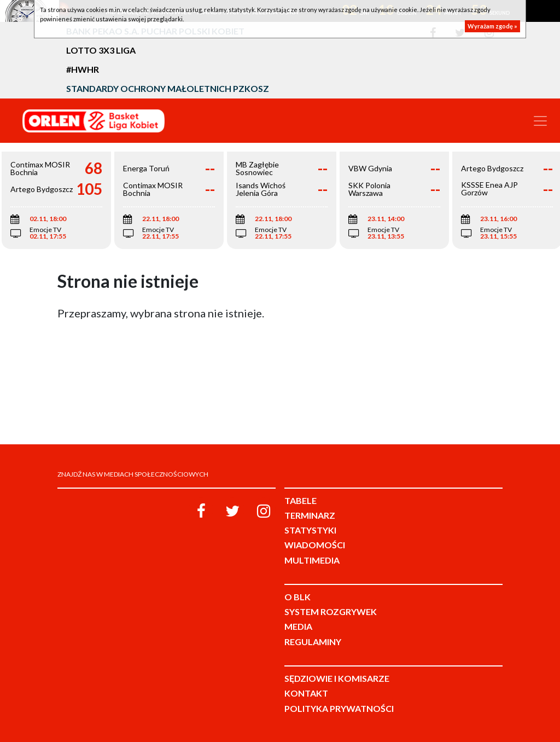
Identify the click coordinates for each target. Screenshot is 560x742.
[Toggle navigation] (540, 121)
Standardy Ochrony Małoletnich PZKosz (168, 88)
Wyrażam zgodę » (492, 26)
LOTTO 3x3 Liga (101, 50)
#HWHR (83, 69)
